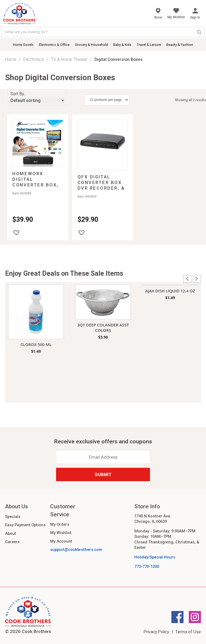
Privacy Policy (156, 632)
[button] (16, 233)
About (11, 533)
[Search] (199, 32)
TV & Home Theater (69, 59)
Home (11, 59)
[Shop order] (37, 100)
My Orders (60, 524)
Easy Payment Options (25, 525)
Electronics (34, 59)
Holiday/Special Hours (155, 557)
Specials (13, 517)
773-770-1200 (147, 566)
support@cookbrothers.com (76, 550)
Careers (12, 542)
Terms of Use (188, 632)
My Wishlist (61, 533)
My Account (61, 541)
